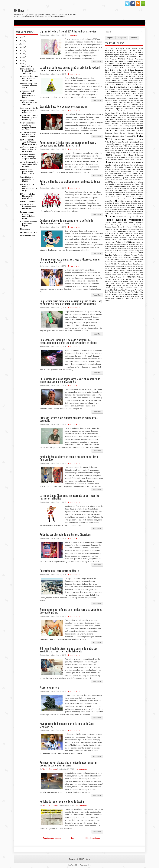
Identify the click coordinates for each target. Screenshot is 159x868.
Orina (120, 227)
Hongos (133, 157)
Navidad (128, 212)
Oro (124, 227)
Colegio (108, 91)
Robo (119, 262)
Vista (141, 296)
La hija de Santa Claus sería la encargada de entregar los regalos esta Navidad (69, 497)
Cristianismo (129, 102)
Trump (121, 288)
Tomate (118, 284)
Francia (135, 144)
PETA (135, 238)
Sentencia (132, 266)
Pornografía (139, 242)
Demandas (140, 107)
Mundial (108, 210)
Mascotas (108, 193)
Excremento (140, 133)
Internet (117, 171)
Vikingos (108, 296)
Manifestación (109, 188)
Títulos (112, 284)
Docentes (126, 115)
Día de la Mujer (130, 111)
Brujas (115, 76)
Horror (107, 159)
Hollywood (139, 155)
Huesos (127, 159)
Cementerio (108, 83)
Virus (137, 296)
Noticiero (108, 223)
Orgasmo (108, 227)
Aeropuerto (139, 52)
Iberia (123, 163)
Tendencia (116, 279)
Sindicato (131, 268)
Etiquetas (122, 38)
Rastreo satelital (129, 251)
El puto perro (25, 229)
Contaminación (133, 98)
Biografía (119, 72)
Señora (138, 266)
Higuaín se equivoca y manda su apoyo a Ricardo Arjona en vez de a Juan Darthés (70, 261)
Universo (117, 290)
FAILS (134, 136)
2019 (21, 61)
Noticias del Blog (124, 217)
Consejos (139, 96)
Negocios (139, 212)
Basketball (129, 68)
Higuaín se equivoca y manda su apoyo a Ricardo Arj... (29, 118)
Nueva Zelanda (128, 223)
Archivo (134, 38)
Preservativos (123, 244)
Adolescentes (122, 52)
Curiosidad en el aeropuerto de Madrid (27, 179)
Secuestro (108, 266)
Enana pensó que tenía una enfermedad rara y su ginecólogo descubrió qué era (71, 611)
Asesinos (140, 64)
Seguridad (115, 266)
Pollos (133, 242)
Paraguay (113, 231)
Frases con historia (28, 201)
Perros (116, 238)
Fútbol (127, 146)
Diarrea (107, 113)
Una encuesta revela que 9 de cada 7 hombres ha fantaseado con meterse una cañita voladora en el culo (68, 341)
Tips (107, 283)
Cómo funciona (137, 91)
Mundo (114, 210)
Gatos (126, 148)
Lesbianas (127, 182)
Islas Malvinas (115, 173)
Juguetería (116, 178)
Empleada (125, 122)
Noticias (110, 216)
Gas (112, 148)
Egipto (115, 119)
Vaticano (127, 292)
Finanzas (118, 144)
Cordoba (131, 100)
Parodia (107, 233)
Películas (114, 235)
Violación (119, 296)
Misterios (116, 203)
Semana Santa (124, 266)
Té (123, 277)
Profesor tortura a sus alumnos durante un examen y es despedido (69, 419)
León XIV (108, 182)
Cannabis (115, 79)
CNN (117, 89)
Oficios (107, 225)
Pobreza (107, 242)
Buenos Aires (123, 76)
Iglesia (128, 163)
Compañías (109, 94)
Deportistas (129, 109)
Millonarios (128, 201)
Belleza (131, 70)
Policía (113, 242)
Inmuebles (108, 169)
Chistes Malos (127, 85)
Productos (108, 247)
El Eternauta (122, 119)
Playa (141, 240)
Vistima (107, 299)
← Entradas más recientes (51, 838)
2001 (106, 48)
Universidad (109, 290)
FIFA (106, 144)
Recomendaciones (117, 253)
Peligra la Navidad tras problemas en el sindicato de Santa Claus (70, 183)
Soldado (130, 270)
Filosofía (111, 144)
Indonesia (134, 165)
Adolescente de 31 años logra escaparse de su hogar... (28, 94)
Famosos (139, 139)
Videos (136, 294)
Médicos (126, 195)
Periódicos (140, 236)
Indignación (126, 165)
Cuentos (114, 104)
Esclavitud (108, 126)
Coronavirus (139, 100)
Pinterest (108, 240)
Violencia (127, 296)
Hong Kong (126, 157)
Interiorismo (109, 171)
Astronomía (109, 66)
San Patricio (119, 264)
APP (117, 61)
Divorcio (120, 115)
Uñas (123, 290)
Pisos (119, 240)
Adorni (131, 53)
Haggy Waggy (115, 153)
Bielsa (113, 72)
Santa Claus (132, 264)
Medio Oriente (110, 197)
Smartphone (139, 268)
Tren (142, 286)
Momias (141, 203)
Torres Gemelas (131, 284)
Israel (124, 174)
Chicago (141, 83)
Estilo (122, 131)
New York (115, 214)
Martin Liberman (130, 191)
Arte (117, 64)
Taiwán (138, 275)
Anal (106, 59)
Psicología (126, 249)
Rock (127, 262)
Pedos (141, 233)
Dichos (113, 113)
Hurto (116, 163)
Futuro (141, 146)
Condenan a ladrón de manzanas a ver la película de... (29, 110)
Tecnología (130, 277)
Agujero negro (119, 55)
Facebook (128, 136)
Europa (116, 133)
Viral (132, 296)
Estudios (140, 131)
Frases (141, 144)
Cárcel (131, 79)
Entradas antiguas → (94, 838)
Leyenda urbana (137, 182)
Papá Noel (139, 229)
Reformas (127, 255)
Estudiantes (130, 131)
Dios (124, 113)
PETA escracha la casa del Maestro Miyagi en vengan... (29, 142)
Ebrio (124, 117)
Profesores (124, 247)
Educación (109, 119)
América (136, 57)
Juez (142, 176)
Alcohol (140, 55)
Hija (137, 153)
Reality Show (139, 251)
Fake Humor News (28, 236)
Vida (131, 294)
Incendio (108, 165)
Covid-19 (108, 102)
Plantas (131, 240)
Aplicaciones (110, 61)
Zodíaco (107, 301)
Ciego (112, 87)
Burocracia (140, 76)
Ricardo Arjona (131, 259)
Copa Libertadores (120, 100)
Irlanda (141, 171)
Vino (113, 296)
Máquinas (125, 188)
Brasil (141, 74)
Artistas (123, 64)
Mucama (140, 205)
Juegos (136, 176)
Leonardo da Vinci (117, 182)
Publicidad (134, 249)
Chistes (118, 85)
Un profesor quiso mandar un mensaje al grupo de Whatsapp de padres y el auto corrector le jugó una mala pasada (71, 302)
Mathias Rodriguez (50, 769)
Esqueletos (131, 128)
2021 (21, 54)
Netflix (107, 214)
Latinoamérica (133, 180)
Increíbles (115, 165)
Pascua (113, 233)
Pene (127, 236)
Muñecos (120, 210)
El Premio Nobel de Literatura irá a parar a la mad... (28, 196)
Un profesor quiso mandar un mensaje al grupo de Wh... (28, 126)
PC (132, 233)
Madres (117, 186)
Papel (107, 231)
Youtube (133, 299)
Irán (133, 171)
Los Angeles (128, 184)
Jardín (141, 174)
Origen (114, 227)
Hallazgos (125, 153)
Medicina (119, 195)
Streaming (108, 275)
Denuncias (109, 109)
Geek (134, 148)
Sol (125, 270)
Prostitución (109, 249)
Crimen (115, 102)
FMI (123, 144)
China (112, 85)
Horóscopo (140, 157)
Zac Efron (140, 299)
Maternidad (127, 193)
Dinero (119, 113)
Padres (141, 227)
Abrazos (135, 48)
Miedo (107, 201)
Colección (140, 89)
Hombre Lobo (116, 157)
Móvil (130, 205)
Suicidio (125, 275)
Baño (117, 68)
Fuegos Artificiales (111, 146)
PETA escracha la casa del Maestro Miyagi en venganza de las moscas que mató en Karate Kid (70, 380)
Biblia (107, 72)
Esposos (124, 128)
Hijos (141, 153)
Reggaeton (108, 257)
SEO (142, 266)
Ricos (139, 259)
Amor (141, 57)
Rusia (135, 262)
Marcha (135, 188)
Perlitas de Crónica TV (29, 232)
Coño (142, 98)
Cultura (125, 104)
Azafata (137, 66)
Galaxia (108, 148)
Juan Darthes (118, 176)
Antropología (139, 59)
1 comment (73, 35)
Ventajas (115, 294)
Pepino (133, 236)
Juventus (140, 178)
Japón (135, 173)
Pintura (114, 240)
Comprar (117, 93)
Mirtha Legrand (138, 201)
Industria (140, 165)
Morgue (115, 205)
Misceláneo (108, 203)
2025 (21, 40)
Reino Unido (118, 257)
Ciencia (117, 87)
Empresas (133, 122)
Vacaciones (130, 290)
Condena (140, 94)
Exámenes (131, 133)
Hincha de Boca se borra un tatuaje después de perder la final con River (69, 458)
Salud (141, 262)
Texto (138, 279)
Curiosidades (133, 104)
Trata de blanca (127, 286)
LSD (142, 184)
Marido (141, 188)
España (140, 126)
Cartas (113, 81)
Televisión (108, 279)
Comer (121, 91)
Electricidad (131, 119)
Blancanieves (109, 74)
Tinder (141, 282)
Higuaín (132, 153)
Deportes (119, 109)
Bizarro (140, 72)
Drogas (113, 117)
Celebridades (133, 81)
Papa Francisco (129, 229)
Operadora (129, 225)
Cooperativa (109, 100)
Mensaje (115, 199)
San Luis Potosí (110, 264)
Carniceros (139, 79)
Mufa (128, 207)
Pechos (136, 233)
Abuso (141, 48)
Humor (109, 162)
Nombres (129, 214)
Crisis (121, 102)
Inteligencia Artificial (136, 169)
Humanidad (139, 159)
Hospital (114, 159)
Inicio (73, 838)
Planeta (125, 240)
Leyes (114, 184)
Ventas (121, 294)
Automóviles (118, 66)
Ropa (131, 262)
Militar (122, 201)
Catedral (124, 81)
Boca (116, 74)
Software (121, 270)
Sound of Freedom (111, 273)
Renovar (113, 259)
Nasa (114, 212)
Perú (130, 238)
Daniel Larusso (110, 107)
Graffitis (121, 151)
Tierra (131, 282)
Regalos (141, 255)
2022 (21, 50)
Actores (141, 50)
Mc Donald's (110, 195)
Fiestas (141, 142)
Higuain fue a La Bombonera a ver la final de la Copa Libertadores (67, 725)
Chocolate (136, 85)
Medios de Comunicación (126, 197)
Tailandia (132, 275)
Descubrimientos (111, 111)
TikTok (136, 282)
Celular (141, 81)
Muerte (123, 207)
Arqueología (109, 64)
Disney (115, 115)
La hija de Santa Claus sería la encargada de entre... (29, 164)
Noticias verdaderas (130, 220)
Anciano (113, 59)
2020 (21, 57)
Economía (139, 117)
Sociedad (108, 270)
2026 (21, 37)
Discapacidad (139, 113)
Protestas (118, 249)
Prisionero (139, 244)
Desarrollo (139, 109)
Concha (134, 94)
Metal (135, 199)
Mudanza (108, 207)
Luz (112, 186)
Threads (126, 282)
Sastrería (140, 264)
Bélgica (125, 70)
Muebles (116, 207)
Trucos (107, 288)
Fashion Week (117, 142)
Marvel (141, 190)
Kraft (120, 180)
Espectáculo (115, 128)
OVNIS (135, 227)
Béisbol (119, 70)
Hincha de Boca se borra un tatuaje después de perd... (29, 157)
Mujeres (140, 207)
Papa (121, 229)
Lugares (108, 186)
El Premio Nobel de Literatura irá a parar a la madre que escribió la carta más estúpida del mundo (69, 650)
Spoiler (122, 273)
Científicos (124, 87)
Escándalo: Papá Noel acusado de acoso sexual (29, 86)
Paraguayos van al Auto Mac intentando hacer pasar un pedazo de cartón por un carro (68, 764)
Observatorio (139, 223)
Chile (107, 85)
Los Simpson (136, 184)
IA (119, 163)
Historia (108, 155)
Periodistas (108, 238)
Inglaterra (129, 167)
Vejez (141, 292)
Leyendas (108, 184)
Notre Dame (117, 223)
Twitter (136, 288)
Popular (110, 38)
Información (119, 167)
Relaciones (128, 257)
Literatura (120, 184)
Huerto (120, 159)
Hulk (132, 159)
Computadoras (126, 94)
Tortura (141, 284)
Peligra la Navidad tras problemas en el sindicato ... (28, 103)
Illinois (133, 163)
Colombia (115, 91)
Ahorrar (127, 55)
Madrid (123, 186)
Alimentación (114, 57)
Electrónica (140, 119)
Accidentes (122, 50)
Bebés (107, 70)
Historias (118, 155)
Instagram (124, 169)
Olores (122, 225)
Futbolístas (134, 146)
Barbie (122, 68)
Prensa (116, 244)
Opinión (136, 225)
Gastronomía (119, 148)
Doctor (132, 115)
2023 (21, 47)
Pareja (128, 231)
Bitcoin (134, 72)
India (120, 165)
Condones (119, 96)
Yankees (127, 299)
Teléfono (140, 277)
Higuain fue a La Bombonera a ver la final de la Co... (29, 207)
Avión (132, 66)
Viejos (141, 294)
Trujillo (114, 288)
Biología (127, 72)
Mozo (135, 205)
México (140, 199)
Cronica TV (139, 102)
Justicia (132, 178)
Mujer (133, 207)
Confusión (128, 96)
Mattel (141, 193)
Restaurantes (121, 259)
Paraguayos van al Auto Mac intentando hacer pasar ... (28, 215)
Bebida (113, 70)
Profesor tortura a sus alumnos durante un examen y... (29, 149)
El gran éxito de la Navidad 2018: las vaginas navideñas (68, 31)
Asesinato (131, 64)
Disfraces (108, 115)
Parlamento (140, 231)
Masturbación (118, 193)
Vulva (113, 299)
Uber (142, 288)
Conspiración (110, 98)
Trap (113, 286)
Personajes (123, 238)
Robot (123, 262)
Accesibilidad (109, 50)
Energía (108, 124)
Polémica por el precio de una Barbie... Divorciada (29, 172)
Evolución (123, 133)
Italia (130, 173)
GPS (116, 151)
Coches (129, 89)
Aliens (107, 57)
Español (107, 128)
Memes (140, 197)
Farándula (108, 142)
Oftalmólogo (115, 225)
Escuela (121, 126)
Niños (122, 214)
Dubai (119, 117)
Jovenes (108, 176)
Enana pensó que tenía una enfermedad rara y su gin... (28, 187)
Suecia (114, 275)
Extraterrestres (119, 136)
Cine (129, 87)
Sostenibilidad (138, 270)
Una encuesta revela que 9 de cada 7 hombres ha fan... (28, 135)
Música (127, 210)
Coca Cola (122, 89)
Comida (127, 91)
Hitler (125, 155)
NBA (133, 212)
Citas (107, 89)
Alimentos (122, 57)
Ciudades (112, 89)
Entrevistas (116, 124)
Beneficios (139, 70)
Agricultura (109, 55)
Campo (107, 79)
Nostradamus (138, 214)
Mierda (112, 201)
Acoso (132, 50)
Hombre (108, 157)
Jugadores (108, 178)
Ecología (131, 117)
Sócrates (115, 270)
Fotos (127, 144)
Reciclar (107, 253)
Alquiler (130, 57)
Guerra (107, 153)
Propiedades (133, 247)
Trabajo (108, 286)
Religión (136, 257)
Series (107, 268)
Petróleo (141, 238)
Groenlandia (139, 151)
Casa (119, 81)
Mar (131, 188)
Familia (130, 140)
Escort (115, 126)
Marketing (118, 190)
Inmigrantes (139, 167)
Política (127, 242)
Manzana (118, 188)
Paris (133, 231)
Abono (122, 48)
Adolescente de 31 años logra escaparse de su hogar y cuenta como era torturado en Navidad (68, 144)
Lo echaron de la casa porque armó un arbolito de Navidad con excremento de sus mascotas (70, 69)
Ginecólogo (140, 148)
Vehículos (135, 292)
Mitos (123, 203)
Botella (136, 74)
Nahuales (133, 210)
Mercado (120, 199)
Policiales (120, 242)
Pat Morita (120, 233)
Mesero (126, 199)
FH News (19, 11)
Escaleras (132, 124)
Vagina (137, 290)
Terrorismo (128, 279)
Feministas (133, 142)
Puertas (141, 249)
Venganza (108, 294)
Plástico (136, 240)
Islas (106, 174)
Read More (97, 62)
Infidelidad (109, 167)
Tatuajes (119, 277)
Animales (122, 59)
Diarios (141, 111)
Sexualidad (122, 268)
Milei (117, 201)
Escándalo (140, 124)
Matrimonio (135, 193)
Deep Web (131, 107)
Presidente (132, 244)
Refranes (134, 255)
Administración (110, 53)
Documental (139, 115)
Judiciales (129, 176)
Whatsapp (119, 298)
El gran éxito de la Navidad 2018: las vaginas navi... (28, 71)
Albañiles (133, 55)
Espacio (133, 126)
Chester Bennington (131, 83)
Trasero (118, 286)
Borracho (129, 74)
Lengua (141, 180)
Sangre (125, 264)
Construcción (122, 98)
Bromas (108, 76)
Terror (122, 279)
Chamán (115, 83)
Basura (136, 68)
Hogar (131, 155)
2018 (21, 64)
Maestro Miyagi (131, 186)
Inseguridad (116, 169)
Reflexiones (118, 255)
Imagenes (140, 163)
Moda (128, 203)
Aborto (128, 48)
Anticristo (130, 59)
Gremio (132, 151)
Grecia (127, 151)
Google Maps (109, 151)
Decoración (121, 107)
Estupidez (108, 133)
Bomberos (122, 74)
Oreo (142, 225)
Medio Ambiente (137, 195)
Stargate (128, 273)
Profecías (116, 247)
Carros (107, 81)
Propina (141, 247)
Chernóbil (121, 83)
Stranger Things (137, 273)
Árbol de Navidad (126, 61)
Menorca (108, 199)
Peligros (122, 236)
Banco (112, 68)
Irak (130, 171)
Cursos (141, 104)
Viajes (127, 294)
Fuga (121, 146)
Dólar (107, 117)
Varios (120, 292)
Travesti (136, 286)
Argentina (139, 61)
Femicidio (125, 142)
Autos (126, 66)
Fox (130, 144)
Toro (123, 284)
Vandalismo (113, 292)
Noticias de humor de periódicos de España (29, 224)
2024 (21, 44)
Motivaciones (123, 205)
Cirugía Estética (137, 87)
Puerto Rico (108, 251)
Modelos (134, 203)
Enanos (140, 122)
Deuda (120, 111)
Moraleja (108, 205)
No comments (74, 74)
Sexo (113, 268)
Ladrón (125, 180)
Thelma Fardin (117, 281)
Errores (124, 124)
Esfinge (127, 126)
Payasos (127, 233)
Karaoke (107, 180)
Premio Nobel (109, 244)
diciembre (25, 66)
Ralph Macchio (118, 251)
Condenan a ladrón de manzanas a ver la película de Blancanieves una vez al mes (66, 222)
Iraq (136, 171)
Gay (130, 148)
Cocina (134, 89)
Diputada (130, 113)
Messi (131, 199)
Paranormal (121, 231)
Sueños (119, 275)
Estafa (116, 131)
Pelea (107, 235)
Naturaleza (120, 212)
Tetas (134, 279)
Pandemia (109, 229)
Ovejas (129, 227)
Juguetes (125, 178)
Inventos (124, 171)
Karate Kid (114, 180)
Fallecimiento (120, 140)
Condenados (109, 96)
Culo (119, 104)
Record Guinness (131, 253)
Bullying (132, 76)
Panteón (116, 229)
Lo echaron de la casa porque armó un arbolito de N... (29, 78)
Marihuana (109, 190)
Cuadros (108, 104)
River (114, 262)
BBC (142, 68)
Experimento (109, 136)
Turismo (129, 288)
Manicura (140, 186)
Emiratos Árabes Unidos (113, 122)
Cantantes (124, 79)
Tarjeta (112, 277)
